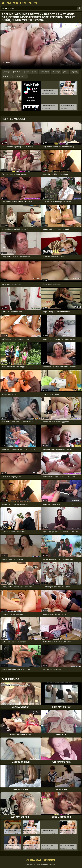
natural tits (22, 76)
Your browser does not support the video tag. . (41, 46)
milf (27, 72)
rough (7, 72)
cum (35, 72)
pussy (76, 72)
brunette (46, 72)
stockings (9, 76)
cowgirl (57, 72)
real (67, 72)
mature (18, 72)
